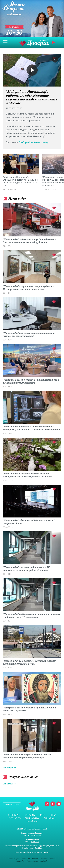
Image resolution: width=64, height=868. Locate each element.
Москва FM (20, 861)
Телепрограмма (32, 818)
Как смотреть (15, 818)
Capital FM (44, 861)
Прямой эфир (54, 42)
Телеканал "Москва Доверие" (34, 42)
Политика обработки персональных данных (32, 852)
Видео (42, 815)
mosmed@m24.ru (35, 848)
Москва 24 (26, 859)
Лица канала (50, 818)
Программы (30, 815)
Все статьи (8, 784)
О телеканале (14, 815)
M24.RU (35, 859)
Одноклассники (53, 804)
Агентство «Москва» (48, 859)
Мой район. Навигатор (34, 142)
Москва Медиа (14, 859)
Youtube (59, 804)
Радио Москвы (32, 861)
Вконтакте (47, 804)
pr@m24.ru (35, 842)
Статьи (53, 815)
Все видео (8, 768)
